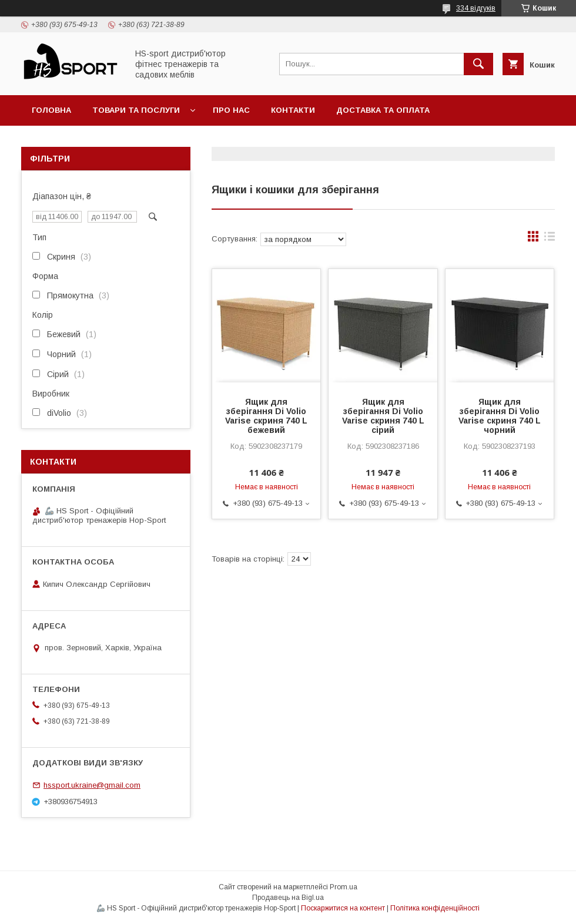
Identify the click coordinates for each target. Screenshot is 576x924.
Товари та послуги (136, 110)
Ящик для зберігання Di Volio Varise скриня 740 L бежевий (266, 416)
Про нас (231, 110)
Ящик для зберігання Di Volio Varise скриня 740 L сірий (383, 416)
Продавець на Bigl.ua (288, 898)
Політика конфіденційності (435, 908)
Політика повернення (83, 141)
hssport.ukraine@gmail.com (92, 785)
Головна (51, 110)
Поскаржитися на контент (343, 908)
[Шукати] (478, 64)
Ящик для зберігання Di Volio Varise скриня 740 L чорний (500, 416)
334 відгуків (476, 8)
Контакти (293, 110)
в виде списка (550, 239)
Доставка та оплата (383, 110)
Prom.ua (344, 887)
